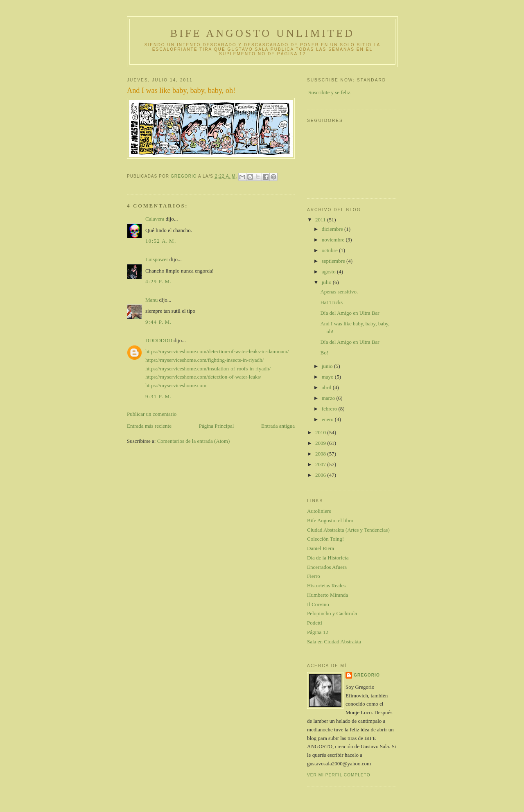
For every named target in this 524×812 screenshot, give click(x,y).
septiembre (334, 261)
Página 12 (318, 632)
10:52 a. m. (161, 241)
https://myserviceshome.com (176, 385)
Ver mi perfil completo (339, 775)
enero (328, 419)
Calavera (155, 219)
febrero (330, 409)
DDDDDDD (159, 340)
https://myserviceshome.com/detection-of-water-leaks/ (203, 377)
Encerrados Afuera (327, 567)
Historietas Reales (326, 585)
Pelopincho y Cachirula (332, 613)
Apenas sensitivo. (339, 292)
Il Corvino (318, 604)
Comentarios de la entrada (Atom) (194, 441)
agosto (329, 272)
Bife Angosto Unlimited (262, 33)
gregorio (367, 675)
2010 (321, 432)
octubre (330, 250)
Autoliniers (319, 511)
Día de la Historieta (328, 558)
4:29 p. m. (159, 281)
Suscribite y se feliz (329, 92)
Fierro (314, 576)
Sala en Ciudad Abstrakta (334, 642)
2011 (321, 220)
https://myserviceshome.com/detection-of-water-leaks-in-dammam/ (217, 351)
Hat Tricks (331, 302)
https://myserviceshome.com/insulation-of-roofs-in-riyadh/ (208, 369)
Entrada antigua (278, 426)
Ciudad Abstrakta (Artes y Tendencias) (348, 530)
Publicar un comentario (152, 414)
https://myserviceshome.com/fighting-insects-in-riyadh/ (204, 360)
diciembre (333, 229)
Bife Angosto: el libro (330, 520)
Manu (151, 300)
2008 (321, 454)
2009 (321, 443)
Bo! (324, 353)
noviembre (334, 240)
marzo (329, 398)
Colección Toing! (325, 539)
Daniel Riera (321, 548)
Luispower (157, 259)
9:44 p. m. (159, 322)
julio (327, 282)
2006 (321, 475)
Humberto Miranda (327, 595)
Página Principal (217, 426)
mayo (328, 377)
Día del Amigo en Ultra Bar (350, 313)
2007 (321, 464)
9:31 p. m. (159, 396)
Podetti (315, 623)
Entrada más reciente (149, 426)
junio (328, 366)
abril (327, 387)
